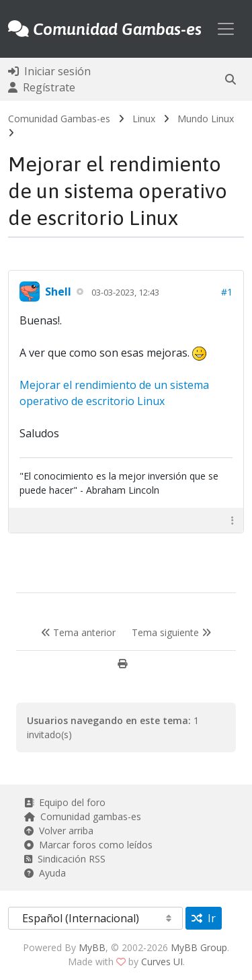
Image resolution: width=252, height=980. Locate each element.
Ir (204, 918)
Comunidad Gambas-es (59, 119)
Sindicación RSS (65, 859)
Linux (144, 119)
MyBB (92, 947)
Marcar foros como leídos (88, 845)
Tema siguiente (171, 632)
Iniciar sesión (49, 71)
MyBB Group (199, 947)
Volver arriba (59, 831)
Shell (58, 292)
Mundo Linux (206, 119)
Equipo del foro (65, 802)
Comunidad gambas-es (83, 816)
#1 (227, 292)
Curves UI (162, 962)
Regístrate (42, 87)
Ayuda (45, 873)
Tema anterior (78, 632)
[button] (230, 79)
